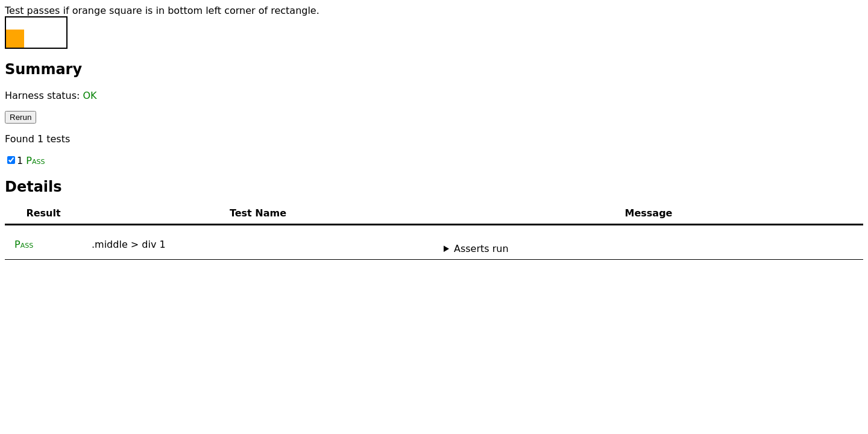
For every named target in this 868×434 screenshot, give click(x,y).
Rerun (20, 117)
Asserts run (481, 249)
